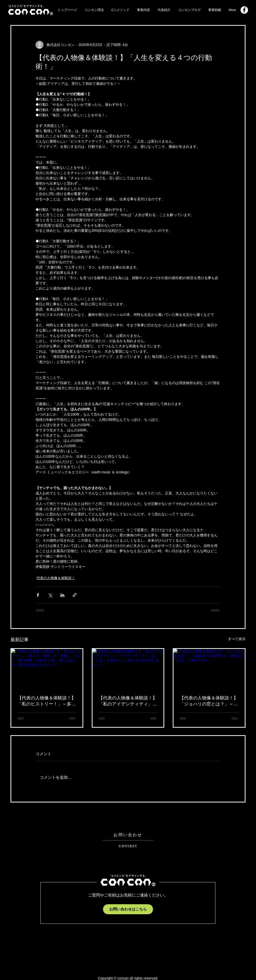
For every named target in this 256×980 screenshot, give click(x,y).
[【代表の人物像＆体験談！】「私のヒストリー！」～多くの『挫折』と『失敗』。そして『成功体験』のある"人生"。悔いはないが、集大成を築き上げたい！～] (47, 669)
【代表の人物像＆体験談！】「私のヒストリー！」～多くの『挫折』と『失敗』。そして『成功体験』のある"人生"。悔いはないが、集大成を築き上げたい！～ (46, 701)
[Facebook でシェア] (38, 595)
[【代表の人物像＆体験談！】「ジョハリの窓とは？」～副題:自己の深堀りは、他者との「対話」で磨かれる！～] (209, 669)
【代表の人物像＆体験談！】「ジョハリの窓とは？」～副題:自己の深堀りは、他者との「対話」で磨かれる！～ (209, 701)
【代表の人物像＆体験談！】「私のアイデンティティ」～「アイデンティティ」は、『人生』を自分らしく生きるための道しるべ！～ (128, 701)
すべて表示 (237, 639)
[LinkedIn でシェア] (62, 595)
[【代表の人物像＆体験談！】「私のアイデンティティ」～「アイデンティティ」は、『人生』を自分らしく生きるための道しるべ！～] (128, 669)
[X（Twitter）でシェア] (50, 595)
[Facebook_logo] (244, 10)
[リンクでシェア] (75, 595)
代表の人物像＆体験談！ (56, 578)
